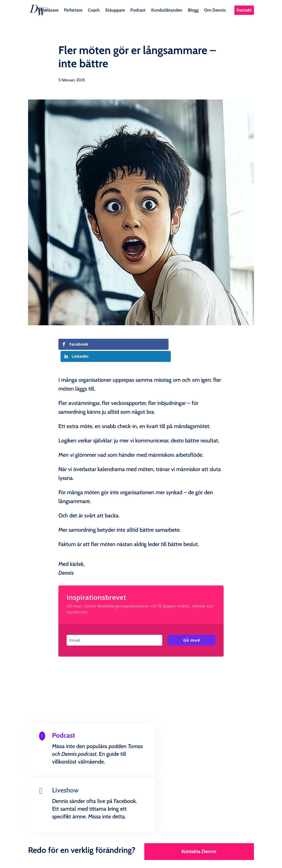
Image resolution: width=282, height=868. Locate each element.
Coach (94, 10)
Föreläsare (49, 10)
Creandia (154, 859)
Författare (73, 10)
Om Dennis (215, 10)
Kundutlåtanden (167, 10)
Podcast (138, 10)
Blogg (193, 10)
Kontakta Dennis (199, 792)
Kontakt (244, 10)
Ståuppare (115, 10)
